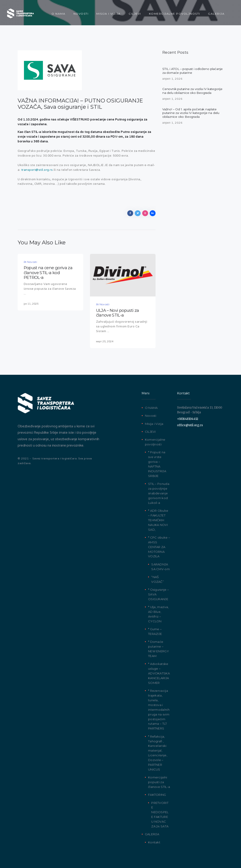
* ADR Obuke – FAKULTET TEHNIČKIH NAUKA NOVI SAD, (158, 518)
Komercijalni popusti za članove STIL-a (159, 781)
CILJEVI (150, 430)
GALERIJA (152, 833)
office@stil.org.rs (190, 424)
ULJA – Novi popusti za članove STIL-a (118, 312)
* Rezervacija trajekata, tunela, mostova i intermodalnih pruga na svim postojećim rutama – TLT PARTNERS (159, 708)
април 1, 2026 (172, 79)
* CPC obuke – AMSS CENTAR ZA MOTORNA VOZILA (159, 545)
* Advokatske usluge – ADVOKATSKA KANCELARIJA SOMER (159, 672)
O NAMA (151, 406)
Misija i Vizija (154, 422)
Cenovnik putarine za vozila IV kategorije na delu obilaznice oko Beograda (187, 94)
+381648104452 (188, 417)
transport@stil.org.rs (37, 170)
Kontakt (154, 841)
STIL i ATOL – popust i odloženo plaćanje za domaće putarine (187, 71)
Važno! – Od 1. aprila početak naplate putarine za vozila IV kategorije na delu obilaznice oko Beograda (192, 118)
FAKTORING (157, 793)
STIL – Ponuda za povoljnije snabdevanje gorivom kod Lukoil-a (159, 492)
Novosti (32, 262)
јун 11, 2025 (31, 301)
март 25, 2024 (105, 340)
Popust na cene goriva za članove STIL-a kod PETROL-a (48, 271)
